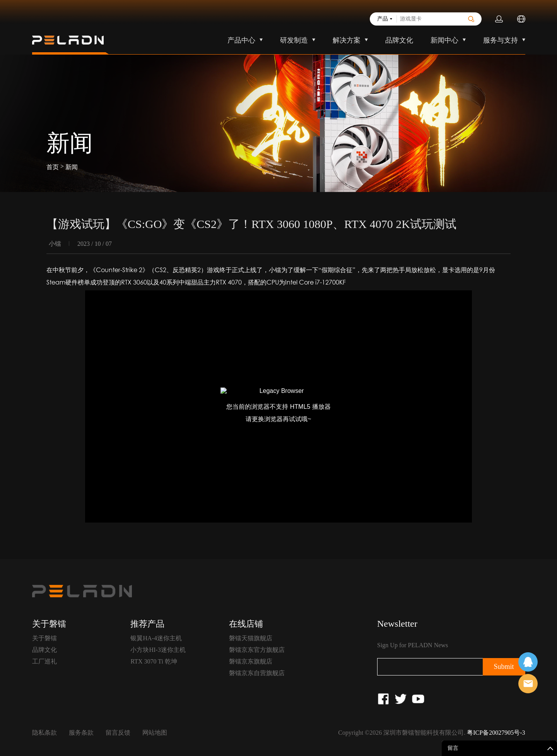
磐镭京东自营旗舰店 (257, 673)
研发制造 (294, 40)
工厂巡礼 (44, 661)
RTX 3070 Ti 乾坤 (154, 661)
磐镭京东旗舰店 (251, 661)
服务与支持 (501, 40)
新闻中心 (444, 40)
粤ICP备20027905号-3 (496, 733)
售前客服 (528, 684)
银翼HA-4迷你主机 (156, 638)
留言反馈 (118, 733)
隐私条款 (44, 733)
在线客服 (528, 662)
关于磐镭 (44, 638)
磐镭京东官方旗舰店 (257, 650)
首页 (53, 167)
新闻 (72, 167)
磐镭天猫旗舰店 (251, 638)
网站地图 (155, 733)
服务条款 (81, 733)
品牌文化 (399, 40)
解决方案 (347, 40)
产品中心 (241, 40)
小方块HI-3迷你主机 (158, 650)
